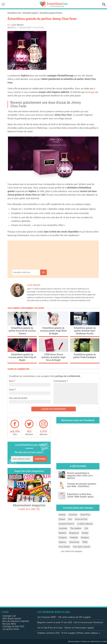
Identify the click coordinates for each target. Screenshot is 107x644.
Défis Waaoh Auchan (12, 619)
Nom (11, 381)
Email (12, 390)
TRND (85, 542)
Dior (70, 519)
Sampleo (85, 538)
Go (43, 272)
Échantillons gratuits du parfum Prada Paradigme (85, 356)
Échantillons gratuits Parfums (51, 13)
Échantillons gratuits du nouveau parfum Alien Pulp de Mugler (22, 357)
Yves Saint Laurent (81, 547)
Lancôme (63, 528)
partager (91, 92)
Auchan (62, 515)
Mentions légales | (75, 642)
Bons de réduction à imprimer (16, 621)
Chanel (62, 519)
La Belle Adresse (85, 524)
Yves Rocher (64, 547)
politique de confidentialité (68, 376)
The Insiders (76, 528)
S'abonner (40, 459)
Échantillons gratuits (30, 13)
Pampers (63, 538)
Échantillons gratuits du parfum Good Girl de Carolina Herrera (22, 331)
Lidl (86, 528)
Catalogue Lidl (9, 616)
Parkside (74, 538)
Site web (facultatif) (18, 398)
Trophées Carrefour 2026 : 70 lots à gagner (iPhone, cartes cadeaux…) (69, 633)
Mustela (62, 533)
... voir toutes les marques (70, 551)
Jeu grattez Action (11, 629)
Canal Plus (85, 515)
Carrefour (73, 515)
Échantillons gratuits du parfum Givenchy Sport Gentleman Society (85, 331)
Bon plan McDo (9, 624)
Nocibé (85, 533)
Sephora (25, 76)
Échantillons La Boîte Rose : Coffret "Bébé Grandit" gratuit (80, 495)
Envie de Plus (81, 519)
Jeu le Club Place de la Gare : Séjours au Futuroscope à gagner (66, 628)
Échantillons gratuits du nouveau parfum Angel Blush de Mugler (53, 331)
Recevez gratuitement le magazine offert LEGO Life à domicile (80, 476)
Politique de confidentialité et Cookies (94, 642)
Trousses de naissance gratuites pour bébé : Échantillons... (82, 485)
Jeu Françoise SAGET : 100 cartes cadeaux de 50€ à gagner (64, 617)
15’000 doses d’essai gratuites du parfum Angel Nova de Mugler (53, 357)
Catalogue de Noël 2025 (13, 626)
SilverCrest (74, 542)
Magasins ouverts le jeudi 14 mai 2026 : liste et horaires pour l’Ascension (70, 622)
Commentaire (61, 381)
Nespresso (74, 533)
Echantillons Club (14, 13)
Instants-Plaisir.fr (66, 524)
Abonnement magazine (29, 507)
